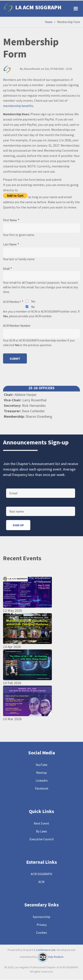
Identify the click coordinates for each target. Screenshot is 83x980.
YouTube (42, 765)
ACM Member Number (17, 326)
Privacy (42, 925)
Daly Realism (56, 957)
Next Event (41, 823)
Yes (33, 301)
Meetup (41, 773)
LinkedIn (42, 780)
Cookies (41, 932)
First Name (10, 220)
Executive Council (42, 839)
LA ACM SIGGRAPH (38, 7)
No (33, 307)
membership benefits (18, 106)
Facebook (42, 788)
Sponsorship (41, 917)
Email (6, 269)
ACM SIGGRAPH (41, 874)
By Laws (41, 831)
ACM (41, 882)
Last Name (10, 244)
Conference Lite (46, 950)
